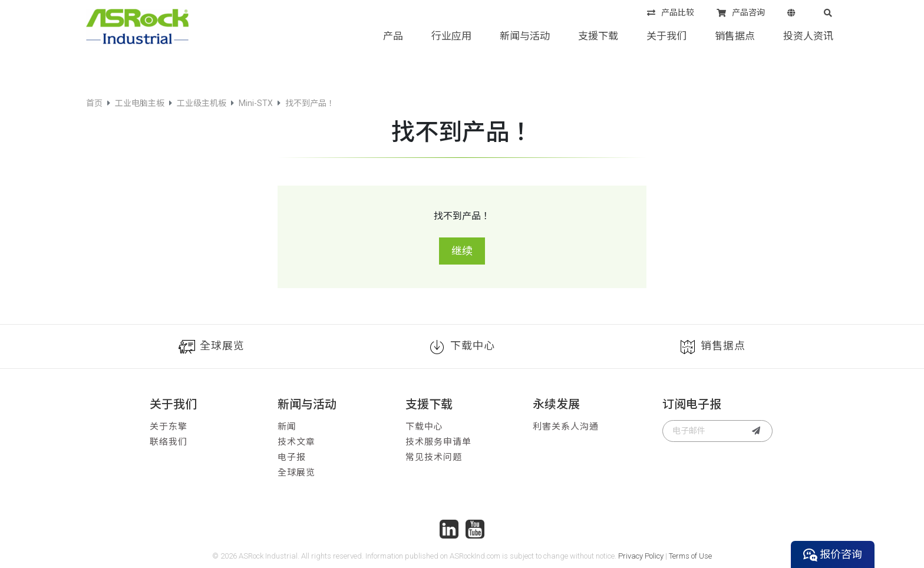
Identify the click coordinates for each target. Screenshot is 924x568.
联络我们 (169, 442)
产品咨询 (741, 13)
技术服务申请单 (438, 442)
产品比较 (671, 13)
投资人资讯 (808, 36)
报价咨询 (833, 555)
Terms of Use (690, 556)
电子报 (292, 457)
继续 (462, 251)
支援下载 (598, 36)
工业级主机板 (202, 103)
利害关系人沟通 (566, 427)
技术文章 (296, 442)
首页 (94, 103)
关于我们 (666, 36)
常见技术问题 (434, 457)
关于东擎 (169, 427)
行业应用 (451, 36)
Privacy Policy (641, 556)
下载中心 (462, 347)
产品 (393, 36)
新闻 (287, 427)
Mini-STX (256, 103)
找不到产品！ (310, 103)
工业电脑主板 (140, 103)
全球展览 (212, 347)
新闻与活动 (525, 36)
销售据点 (735, 36)
